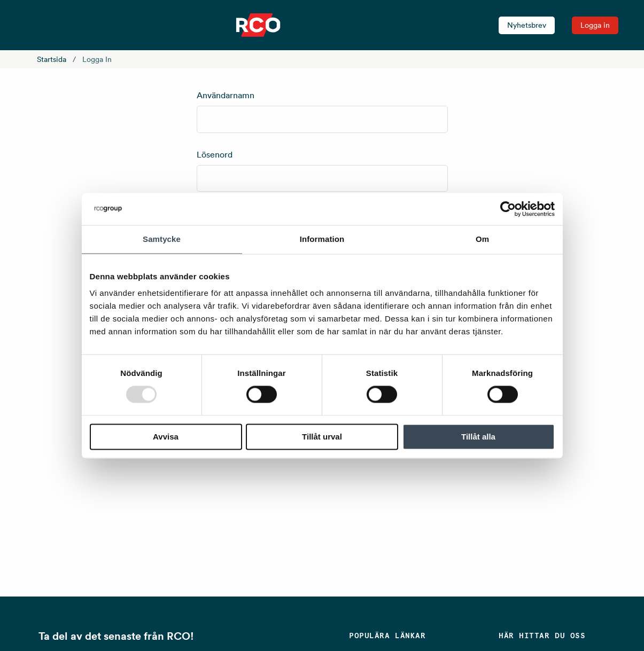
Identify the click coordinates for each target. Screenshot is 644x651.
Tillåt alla (478, 437)
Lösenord (215, 154)
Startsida (52, 59)
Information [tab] (322, 239)
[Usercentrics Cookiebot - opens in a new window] (508, 209)
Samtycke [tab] (162, 239)
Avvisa (166, 437)
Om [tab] (482, 239)
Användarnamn (226, 95)
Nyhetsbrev (527, 25)
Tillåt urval (322, 437)
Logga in (595, 25)
